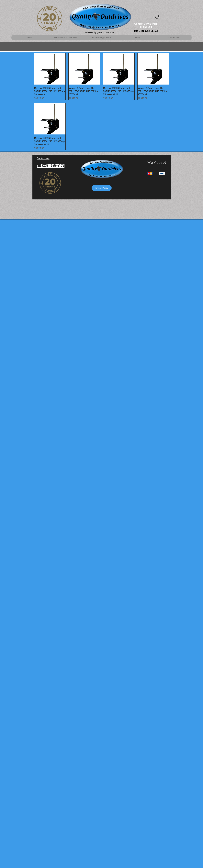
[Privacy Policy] (102, 188)
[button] (157, 17)
